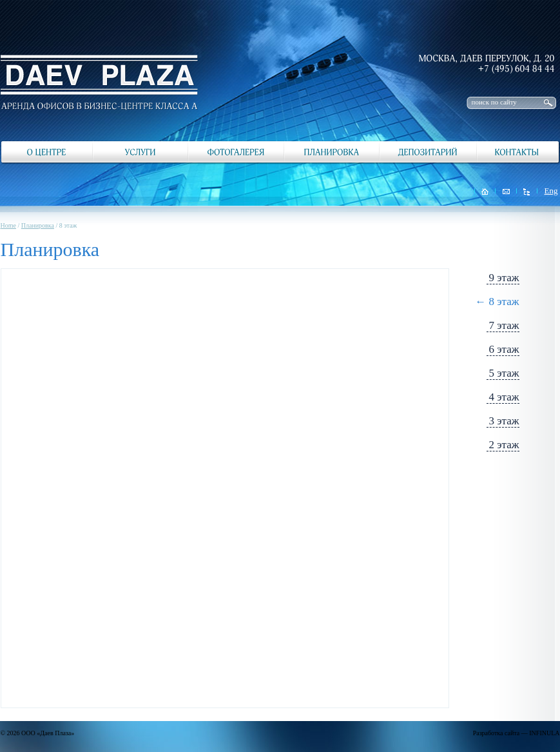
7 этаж (504, 325)
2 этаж (504, 445)
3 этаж (504, 421)
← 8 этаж (497, 302)
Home (8, 225)
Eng (551, 191)
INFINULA (544, 733)
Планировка (38, 225)
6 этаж (504, 349)
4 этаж (504, 397)
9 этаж (504, 278)
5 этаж (504, 373)
